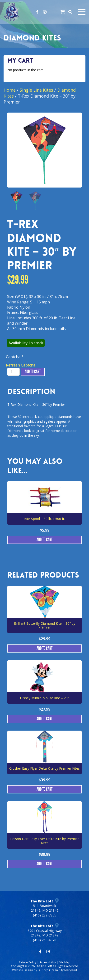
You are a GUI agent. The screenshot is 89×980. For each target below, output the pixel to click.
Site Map (65, 962)
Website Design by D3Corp (30, 970)
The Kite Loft (44, 966)
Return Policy (28, 962)
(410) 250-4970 (45, 940)
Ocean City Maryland (63, 970)
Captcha (15, 357)
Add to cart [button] (44, 540)
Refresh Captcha (21, 365)
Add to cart (33, 372)
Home (10, 90)
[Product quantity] (13, 372)
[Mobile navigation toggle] (82, 12)
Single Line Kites (36, 90)
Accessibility (48, 962)
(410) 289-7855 (45, 915)
